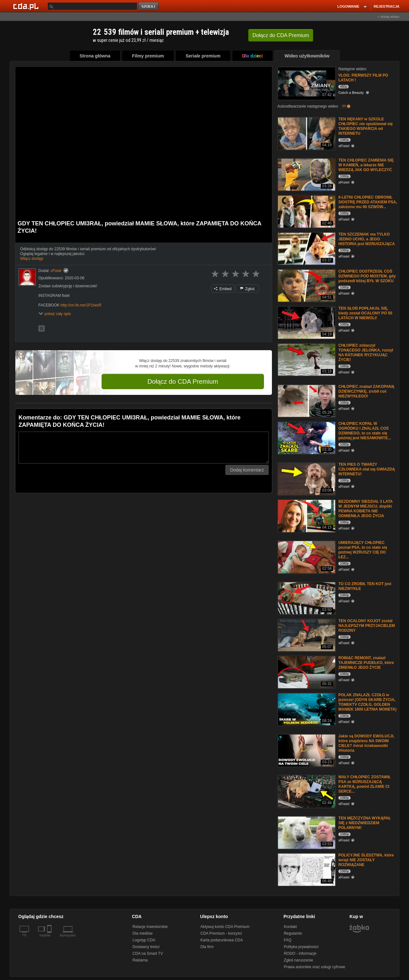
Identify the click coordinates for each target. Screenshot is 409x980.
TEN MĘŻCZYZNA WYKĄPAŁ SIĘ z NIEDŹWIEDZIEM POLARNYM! (365, 823)
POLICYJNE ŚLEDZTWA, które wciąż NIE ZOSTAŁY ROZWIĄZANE (366, 860)
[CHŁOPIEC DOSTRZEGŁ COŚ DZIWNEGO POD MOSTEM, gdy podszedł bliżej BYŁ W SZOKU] (306, 285)
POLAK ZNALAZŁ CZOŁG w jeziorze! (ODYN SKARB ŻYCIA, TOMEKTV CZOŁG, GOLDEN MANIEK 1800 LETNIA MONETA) (367, 702)
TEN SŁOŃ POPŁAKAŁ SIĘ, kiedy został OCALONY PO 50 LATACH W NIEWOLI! (365, 313)
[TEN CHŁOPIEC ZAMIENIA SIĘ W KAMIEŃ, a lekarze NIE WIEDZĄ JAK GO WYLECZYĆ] (306, 174)
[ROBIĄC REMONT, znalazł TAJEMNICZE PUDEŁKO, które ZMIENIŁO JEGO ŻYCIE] (306, 672)
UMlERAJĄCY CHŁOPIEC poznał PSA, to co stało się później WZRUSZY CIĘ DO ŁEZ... (363, 550)
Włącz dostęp (32, 259)
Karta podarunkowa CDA (222, 940)
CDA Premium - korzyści (221, 933)
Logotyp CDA (144, 940)
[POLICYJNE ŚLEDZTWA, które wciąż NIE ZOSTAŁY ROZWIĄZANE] (306, 869)
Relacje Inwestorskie (150, 927)
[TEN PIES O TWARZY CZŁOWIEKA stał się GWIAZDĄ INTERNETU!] (306, 478)
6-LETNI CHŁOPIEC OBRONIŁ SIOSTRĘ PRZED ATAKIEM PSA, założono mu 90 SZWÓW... (368, 202)
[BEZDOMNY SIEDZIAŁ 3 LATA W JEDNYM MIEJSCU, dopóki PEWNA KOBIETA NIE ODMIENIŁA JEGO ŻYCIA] (306, 515)
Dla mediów (143, 933)
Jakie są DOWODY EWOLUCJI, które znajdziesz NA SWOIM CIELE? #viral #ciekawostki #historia (366, 743)
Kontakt (290, 927)
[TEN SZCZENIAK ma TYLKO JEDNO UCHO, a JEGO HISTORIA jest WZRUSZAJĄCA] (306, 248)
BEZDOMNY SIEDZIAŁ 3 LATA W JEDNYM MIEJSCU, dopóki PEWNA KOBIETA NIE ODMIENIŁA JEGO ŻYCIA (366, 509)
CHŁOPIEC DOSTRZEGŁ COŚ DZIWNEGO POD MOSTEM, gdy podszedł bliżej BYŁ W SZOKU (367, 276)
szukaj (149, 7)
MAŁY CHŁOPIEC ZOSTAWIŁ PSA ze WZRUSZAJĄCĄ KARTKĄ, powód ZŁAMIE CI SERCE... (365, 784)
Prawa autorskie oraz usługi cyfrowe (314, 967)
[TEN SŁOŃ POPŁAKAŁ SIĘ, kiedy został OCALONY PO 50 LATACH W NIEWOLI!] (306, 322)
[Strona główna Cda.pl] (27, 6)
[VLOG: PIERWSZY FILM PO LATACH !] (306, 83)
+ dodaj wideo (389, 17)
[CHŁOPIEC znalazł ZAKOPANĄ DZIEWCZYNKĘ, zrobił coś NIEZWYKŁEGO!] (306, 400)
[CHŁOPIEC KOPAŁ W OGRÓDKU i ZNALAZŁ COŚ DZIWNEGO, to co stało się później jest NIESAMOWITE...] (306, 437)
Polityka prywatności (301, 947)
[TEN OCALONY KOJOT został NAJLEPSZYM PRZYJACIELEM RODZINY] (306, 635)
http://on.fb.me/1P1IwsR (81, 305)
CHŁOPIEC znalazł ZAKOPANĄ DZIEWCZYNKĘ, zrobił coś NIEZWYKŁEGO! (366, 391)
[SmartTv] (50, 939)
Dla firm (207, 947)
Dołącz (281, 35)
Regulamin (293, 933)
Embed (223, 289)
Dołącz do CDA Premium (183, 381)
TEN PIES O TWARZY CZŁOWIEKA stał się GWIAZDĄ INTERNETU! (367, 469)
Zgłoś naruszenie (298, 960)
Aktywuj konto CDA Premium (225, 927)
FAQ (288, 940)
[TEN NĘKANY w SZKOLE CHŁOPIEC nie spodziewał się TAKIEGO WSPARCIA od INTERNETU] (306, 133)
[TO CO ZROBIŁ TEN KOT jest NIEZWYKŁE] (306, 598)
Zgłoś (247, 289)
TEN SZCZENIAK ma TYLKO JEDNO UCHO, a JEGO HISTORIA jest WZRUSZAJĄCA (367, 239)
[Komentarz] (144, 448)
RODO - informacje (300, 954)
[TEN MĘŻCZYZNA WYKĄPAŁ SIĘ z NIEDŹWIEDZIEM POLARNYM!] (306, 832)
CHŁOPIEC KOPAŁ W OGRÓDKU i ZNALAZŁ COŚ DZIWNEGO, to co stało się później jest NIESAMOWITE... (365, 431)
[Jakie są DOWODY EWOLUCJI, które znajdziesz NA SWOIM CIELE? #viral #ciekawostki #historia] (306, 750)
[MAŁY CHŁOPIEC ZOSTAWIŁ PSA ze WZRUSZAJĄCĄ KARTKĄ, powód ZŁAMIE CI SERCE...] (306, 791)
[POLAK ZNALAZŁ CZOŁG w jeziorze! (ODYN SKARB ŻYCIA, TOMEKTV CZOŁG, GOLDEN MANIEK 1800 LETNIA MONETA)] (306, 709)
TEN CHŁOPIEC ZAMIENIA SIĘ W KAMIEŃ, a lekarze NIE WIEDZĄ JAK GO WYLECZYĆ (366, 165)
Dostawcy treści (146, 947)
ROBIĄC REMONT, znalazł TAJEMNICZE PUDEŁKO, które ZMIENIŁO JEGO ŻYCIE (366, 663)
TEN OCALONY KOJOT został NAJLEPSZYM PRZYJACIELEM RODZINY (367, 626)
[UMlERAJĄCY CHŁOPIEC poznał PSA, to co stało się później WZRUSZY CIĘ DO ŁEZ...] (306, 557)
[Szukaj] (92, 6)
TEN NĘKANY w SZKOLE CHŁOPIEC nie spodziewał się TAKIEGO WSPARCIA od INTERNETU (366, 126)
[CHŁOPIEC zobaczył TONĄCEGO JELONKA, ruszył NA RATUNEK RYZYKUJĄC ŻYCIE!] (306, 359)
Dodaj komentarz (247, 470)
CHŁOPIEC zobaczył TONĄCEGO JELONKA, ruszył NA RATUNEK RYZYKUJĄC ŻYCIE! (366, 353)
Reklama (140, 960)
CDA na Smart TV (148, 954)
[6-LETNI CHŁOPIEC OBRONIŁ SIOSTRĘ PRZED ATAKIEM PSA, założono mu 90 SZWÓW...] (306, 211)
